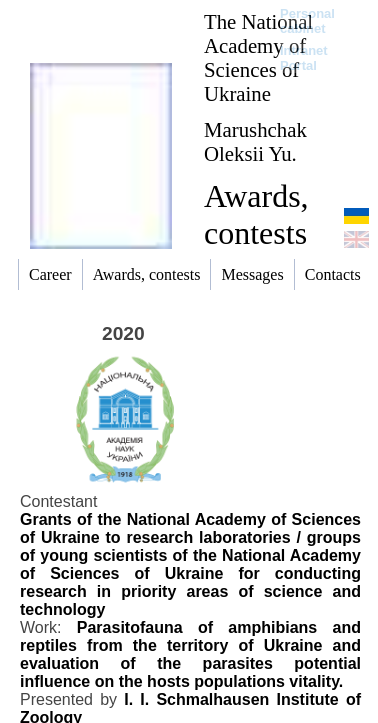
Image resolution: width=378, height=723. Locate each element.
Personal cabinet (307, 21)
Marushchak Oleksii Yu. (255, 141)
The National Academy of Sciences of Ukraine (258, 57)
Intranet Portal (304, 58)
